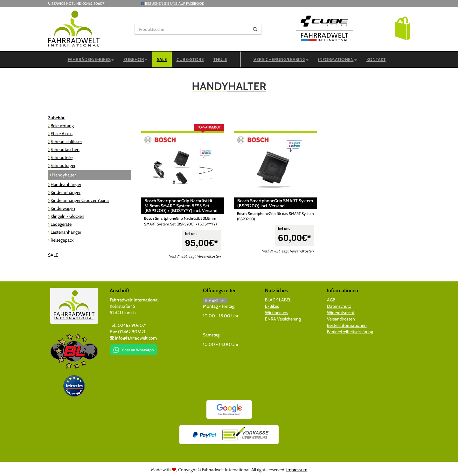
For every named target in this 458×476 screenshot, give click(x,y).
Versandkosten (209, 256)
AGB (331, 300)
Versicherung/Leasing (281, 59)
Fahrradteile (62, 157)
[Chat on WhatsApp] (134, 348)
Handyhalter (64, 175)
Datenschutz (339, 306)
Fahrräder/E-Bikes (91, 59)
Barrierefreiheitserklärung (350, 332)
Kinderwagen (63, 208)
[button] (402, 28)
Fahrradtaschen (65, 149)
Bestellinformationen (347, 325)
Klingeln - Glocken (67, 216)
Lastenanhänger (66, 232)
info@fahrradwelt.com (136, 338)
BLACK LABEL (278, 300)
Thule (220, 59)
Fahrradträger (63, 165)
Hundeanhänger (66, 184)
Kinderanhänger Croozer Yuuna (80, 200)
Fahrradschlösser (66, 141)
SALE (162, 59)
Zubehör (135, 59)
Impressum (297, 470)
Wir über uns (277, 313)
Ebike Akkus (62, 134)
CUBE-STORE (190, 59)
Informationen (337, 59)
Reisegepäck (62, 240)
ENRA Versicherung (283, 319)
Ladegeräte (61, 224)
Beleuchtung (62, 126)
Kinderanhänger (66, 192)
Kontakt (376, 59)
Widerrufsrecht (341, 313)
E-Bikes (272, 306)
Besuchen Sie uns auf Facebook (174, 3)
